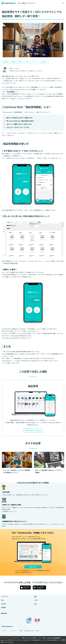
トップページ (5, 597)
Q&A (36, 605)
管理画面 (4, 608)
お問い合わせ (33, 567)
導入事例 (4, 605)
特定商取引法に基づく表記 (29, 631)
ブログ (36, 601)
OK (63, 640)
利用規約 (21, 631)
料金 (2, 601)
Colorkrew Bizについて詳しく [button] (33, 430)
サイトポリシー (5, 631)
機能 (35, 597)
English (5, 614)
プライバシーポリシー (13, 631)
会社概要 (37, 631)
